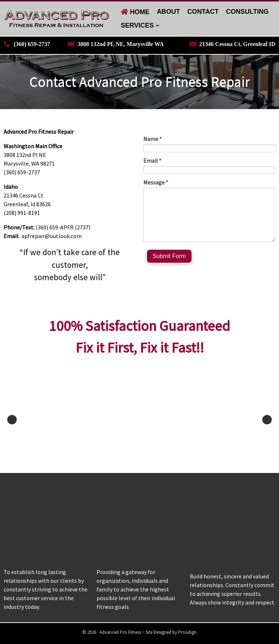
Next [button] (267, 420)
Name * (153, 139)
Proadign (187, 632)
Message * (156, 182)
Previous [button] (12, 420)
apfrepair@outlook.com (52, 236)
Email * (152, 161)
